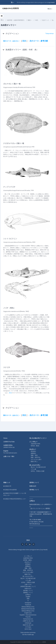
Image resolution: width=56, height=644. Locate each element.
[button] (12, 2)
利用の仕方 (33, 486)
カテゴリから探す (36, 459)
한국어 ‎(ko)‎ (28, 629)
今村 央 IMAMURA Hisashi (38, 20)
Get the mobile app (28, 635)
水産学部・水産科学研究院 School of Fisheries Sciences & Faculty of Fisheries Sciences (16, 20)
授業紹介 (33, 453)
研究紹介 (33, 451)
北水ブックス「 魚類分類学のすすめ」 (46, 20)
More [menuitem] (49, 9)
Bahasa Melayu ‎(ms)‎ (28, 607)
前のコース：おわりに (11, 41)
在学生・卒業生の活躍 (38, 471)
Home (5, 438)
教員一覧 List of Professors (30, 20)
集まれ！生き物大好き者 (38, 467)
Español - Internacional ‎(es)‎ (28, 615)
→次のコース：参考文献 (38, 41)
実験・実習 (34, 455)
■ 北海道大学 (7, 486)
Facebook (28, 605)
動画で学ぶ (34, 461)
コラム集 (33, 469)
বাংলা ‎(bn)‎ (28, 627)
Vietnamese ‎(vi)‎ (28, 619)
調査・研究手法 (36, 457)
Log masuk (51, 2)
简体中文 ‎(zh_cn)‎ (28, 625)
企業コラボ (28, 584)
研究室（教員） (36, 446)
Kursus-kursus (4, 20)
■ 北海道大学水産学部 (10, 490)
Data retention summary (28, 633)
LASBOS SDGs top (9, 447)
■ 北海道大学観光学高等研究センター (15, 499)
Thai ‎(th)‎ (28, 617)
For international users (10, 453)
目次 (24, 41)
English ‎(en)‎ (28, 613)
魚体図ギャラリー (54, 20)
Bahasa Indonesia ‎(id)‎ (28, 609)
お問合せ (28, 595)
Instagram (28, 603)
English (28, 597)
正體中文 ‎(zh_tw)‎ (28, 621)
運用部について (34, 483)
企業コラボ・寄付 (9, 456)
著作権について (34, 490)
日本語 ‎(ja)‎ (28, 623)
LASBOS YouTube (9, 442)
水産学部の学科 (36, 444)
